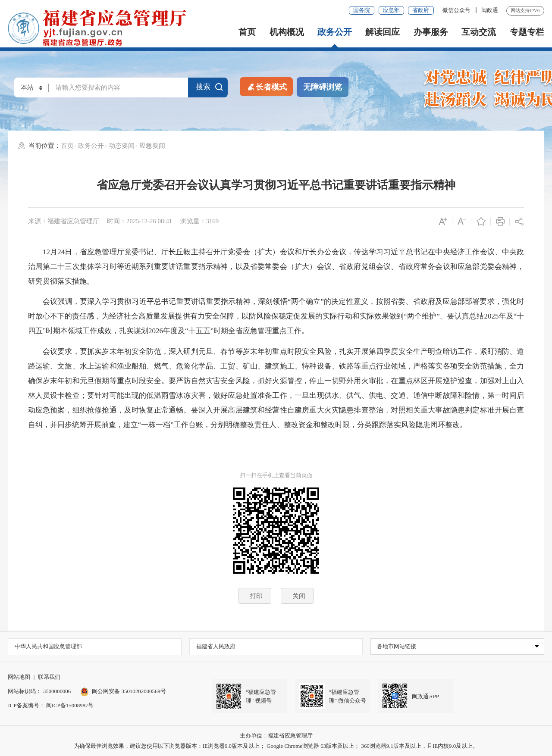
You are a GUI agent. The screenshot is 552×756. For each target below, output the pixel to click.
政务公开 (335, 32)
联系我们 (49, 677)
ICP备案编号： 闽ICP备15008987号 (51, 705)
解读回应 (383, 32)
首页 (247, 32)
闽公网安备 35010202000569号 (123, 691)
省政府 (421, 10)
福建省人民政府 (216, 646)
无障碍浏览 (323, 87)
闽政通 (490, 10)
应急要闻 (152, 146)
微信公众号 (457, 10)
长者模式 (267, 86)
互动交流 (479, 32)
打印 (256, 596)
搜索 (209, 87)
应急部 (391, 10)
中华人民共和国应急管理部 (48, 646)
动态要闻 (122, 146)
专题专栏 (527, 32)
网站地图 (19, 677)
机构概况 (287, 32)
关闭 (299, 596)
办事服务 (431, 32)
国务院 (362, 10)
